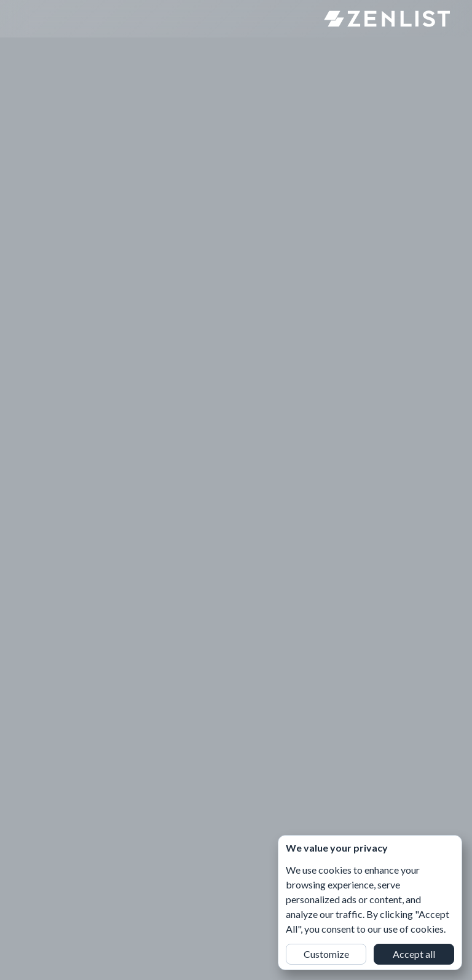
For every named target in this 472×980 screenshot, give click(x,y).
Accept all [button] (414, 954)
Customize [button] (326, 954)
